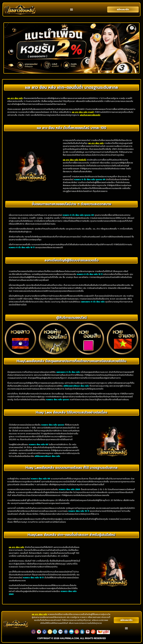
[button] (72, 10)
